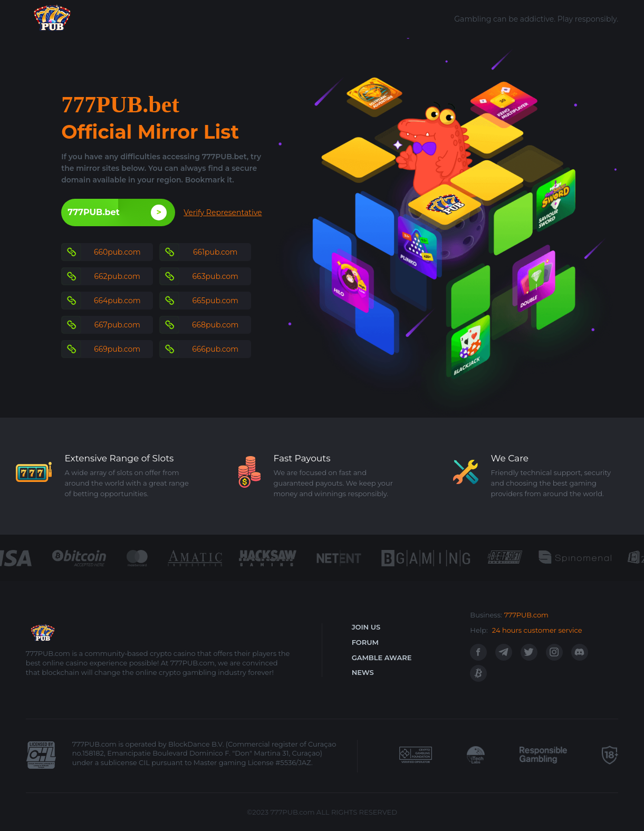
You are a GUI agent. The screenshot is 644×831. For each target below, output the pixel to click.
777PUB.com (526, 615)
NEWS (363, 672)
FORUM (365, 642)
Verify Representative (223, 212)
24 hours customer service (537, 630)
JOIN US (366, 627)
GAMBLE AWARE (382, 658)
